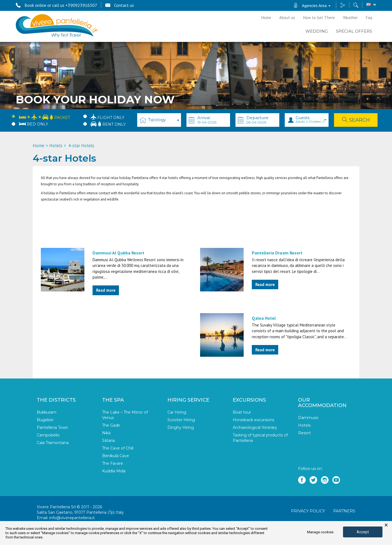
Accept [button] (363, 532)
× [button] (386, 525)
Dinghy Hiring (181, 427)
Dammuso (308, 418)
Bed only (34, 124)
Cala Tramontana (53, 443)
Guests (311, 119)
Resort (304, 433)
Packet (45, 117)
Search (356, 120)
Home (266, 18)
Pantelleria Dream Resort (277, 253)
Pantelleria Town (52, 427)
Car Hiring (177, 412)
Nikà (106, 433)
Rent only (108, 124)
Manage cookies (320, 532)
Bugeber (45, 420)
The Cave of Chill (118, 448)
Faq (369, 18)
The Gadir (111, 425)
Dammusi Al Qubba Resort (118, 253)
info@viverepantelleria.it (72, 518)
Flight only (108, 117)
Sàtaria (108, 441)
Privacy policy (308, 511)
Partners (344, 511)
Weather (350, 18)
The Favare (113, 463)
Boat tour (242, 412)
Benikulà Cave (116, 456)
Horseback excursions (253, 420)
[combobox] (159, 120)
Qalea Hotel (264, 318)
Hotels (56, 146)
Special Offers (354, 31)
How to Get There (319, 18)
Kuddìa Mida (114, 471)
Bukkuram (47, 412)
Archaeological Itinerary (255, 427)
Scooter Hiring (181, 420)
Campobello (48, 435)
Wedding (317, 31)
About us (287, 18)
